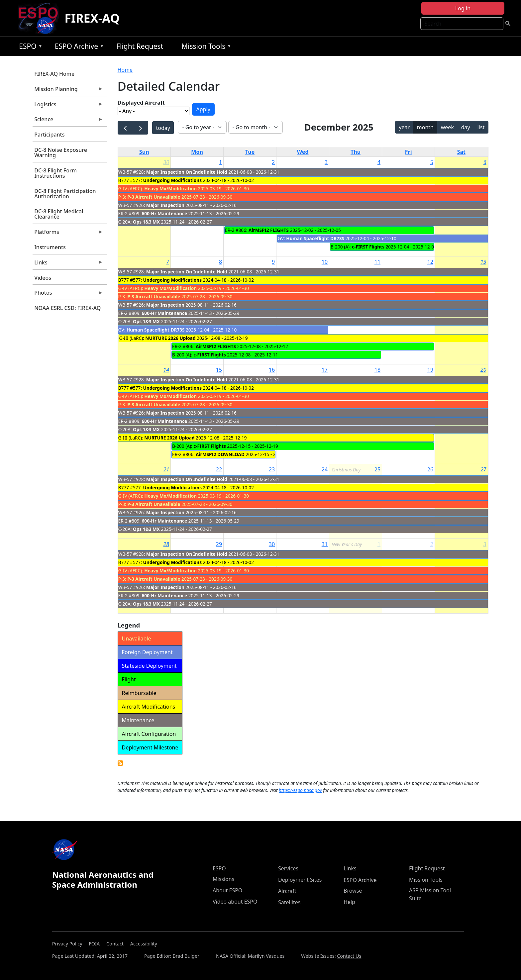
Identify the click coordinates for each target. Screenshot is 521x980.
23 (272, 469)
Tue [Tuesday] (250, 152)
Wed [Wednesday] (303, 152)
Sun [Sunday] (144, 152)
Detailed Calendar (120, 763)
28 (166, 544)
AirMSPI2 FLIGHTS (269, 230)
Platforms (68, 234)
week (447, 127)
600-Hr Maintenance (165, 213)
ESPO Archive (78, 47)
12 (430, 262)
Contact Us (349, 956)
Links (68, 264)
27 (483, 469)
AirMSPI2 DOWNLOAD (220, 454)
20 (483, 370)
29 (219, 544)
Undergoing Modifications (172, 180)
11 (377, 262)
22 (219, 469)
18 (377, 370)
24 (325, 469)
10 (325, 262)
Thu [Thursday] (356, 152)
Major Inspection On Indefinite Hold (187, 172)
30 (166, 162)
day (466, 127)
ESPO (29, 47)
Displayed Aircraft (141, 103)
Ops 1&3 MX (146, 222)
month (425, 127)
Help (349, 902)
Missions (223, 879)
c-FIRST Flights (368, 247)
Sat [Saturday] (461, 152)
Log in (463, 8)
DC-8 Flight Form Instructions (55, 173)
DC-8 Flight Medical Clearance (59, 214)
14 (166, 370)
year (404, 127)
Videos (43, 278)
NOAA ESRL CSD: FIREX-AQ (67, 308)
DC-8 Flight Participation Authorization (65, 194)
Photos (68, 294)
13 (483, 262)
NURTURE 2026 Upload (170, 338)
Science (68, 121)
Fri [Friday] (409, 152)
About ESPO (227, 890)
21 (166, 469)
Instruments (50, 247)
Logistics (68, 106)
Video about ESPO (235, 902)
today (163, 128)
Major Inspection (165, 205)
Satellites (289, 902)
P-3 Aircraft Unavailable (154, 197)
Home (125, 70)
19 (430, 370)
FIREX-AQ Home (54, 74)
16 (272, 370)
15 (219, 370)
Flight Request (140, 46)
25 (377, 469)
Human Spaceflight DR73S (315, 238)
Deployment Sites (300, 880)
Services (288, 868)
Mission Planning (68, 91)
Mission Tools (205, 47)
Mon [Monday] (197, 152)
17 (325, 370)
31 (325, 544)
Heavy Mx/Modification (170, 189)
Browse (353, 891)
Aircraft (287, 891)
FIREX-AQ (92, 18)
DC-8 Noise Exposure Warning (61, 152)
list (481, 127)
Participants (49, 135)
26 (430, 469)
